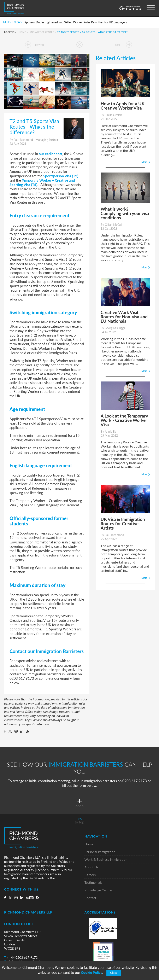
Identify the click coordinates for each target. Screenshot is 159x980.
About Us (91, 868)
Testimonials (93, 883)
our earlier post (51, 154)
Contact (90, 898)
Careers (90, 875)
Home (22, 32)
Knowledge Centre (42, 32)
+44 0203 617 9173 (21, 958)
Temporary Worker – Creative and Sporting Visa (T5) (42, 182)
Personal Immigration (100, 852)
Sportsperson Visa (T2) (61, 176)
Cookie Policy (92, 972)
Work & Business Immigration (106, 860)
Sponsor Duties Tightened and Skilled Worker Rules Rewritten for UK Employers (76, 22)
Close (114, 973)
